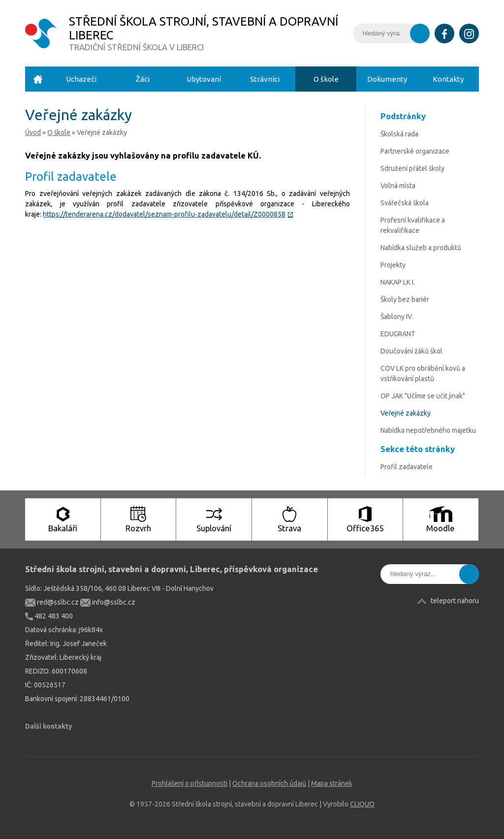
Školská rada (399, 134)
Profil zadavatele (407, 467)
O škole (326, 79)
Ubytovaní (204, 79)
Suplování (214, 519)
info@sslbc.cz (108, 602)
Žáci (143, 79)
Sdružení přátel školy (412, 168)
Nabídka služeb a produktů (421, 248)
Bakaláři (63, 519)
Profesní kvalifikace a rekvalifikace (413, 225)
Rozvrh (138, 519)
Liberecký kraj (80, 657)
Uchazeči (81, 79)
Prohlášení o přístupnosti (189, 783)
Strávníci (265, 79)
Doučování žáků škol (411, 351)
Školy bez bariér (405, 299)
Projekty (393, 265)
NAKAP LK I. (398, 282)
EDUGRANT (398, 334)
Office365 (365, 519)
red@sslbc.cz (52, 602)
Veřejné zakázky (406, 413)
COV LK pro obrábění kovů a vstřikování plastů (423, 373)
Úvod (38, 79)
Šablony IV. (397, 317)
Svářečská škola (405, 203)
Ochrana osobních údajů (269, 783)
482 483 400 (49, 616)
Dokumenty (387, 79)
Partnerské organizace (415, 151)
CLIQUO (362, 804)
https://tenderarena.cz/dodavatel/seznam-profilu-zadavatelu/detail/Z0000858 (168, 214)
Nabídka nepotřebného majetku (428, 430)
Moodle (441, 519)
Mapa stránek (332, 783)
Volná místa (398, 186)
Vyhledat (420, 33)
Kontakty (448, 79)
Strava (289, 519)
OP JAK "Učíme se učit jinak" (423, 396)
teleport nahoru (455, 601)
